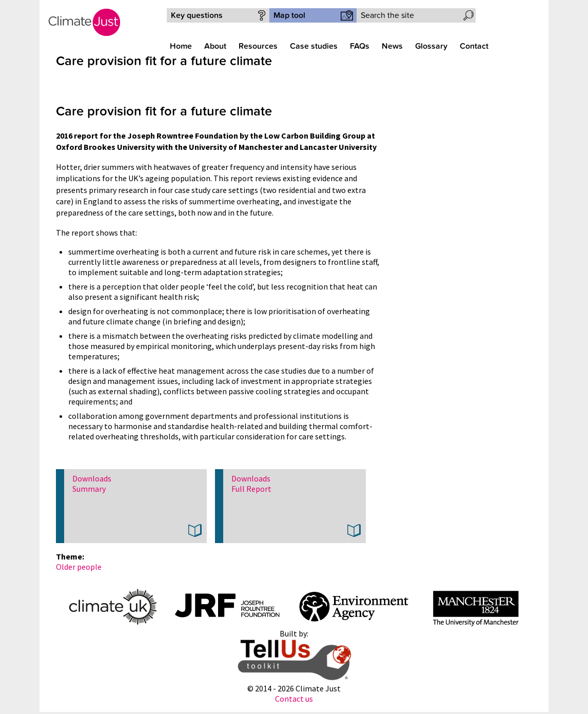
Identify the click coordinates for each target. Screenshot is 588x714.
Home (181, 46)
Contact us (294, 699)
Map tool (289, 15)
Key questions (197, 15)
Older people (79, 567)
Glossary (431, 46)
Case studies (314, 46)
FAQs (360, 46)
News (392, 46)
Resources (258, 46)
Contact (474, 46)
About (215, 46)
